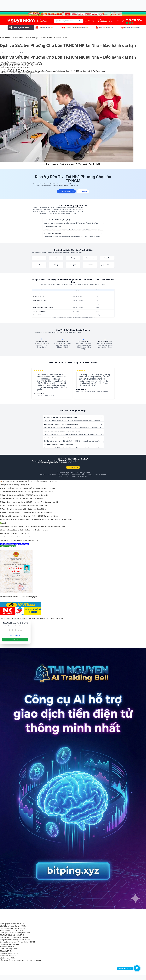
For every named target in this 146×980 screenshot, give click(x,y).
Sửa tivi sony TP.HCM (7, 947)
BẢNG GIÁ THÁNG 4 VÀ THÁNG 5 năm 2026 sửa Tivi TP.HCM (20, 960)
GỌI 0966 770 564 (73, 467)
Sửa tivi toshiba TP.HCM (8, 956)
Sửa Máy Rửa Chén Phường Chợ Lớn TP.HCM (15, 933)
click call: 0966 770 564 (8, 546)
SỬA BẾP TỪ (64, 38)
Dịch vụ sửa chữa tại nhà (11, 52)
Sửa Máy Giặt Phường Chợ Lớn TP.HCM (13, 928)
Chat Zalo (83, 191)
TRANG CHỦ (4, 38)
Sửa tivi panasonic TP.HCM (9, 953)
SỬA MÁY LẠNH (34, 38)
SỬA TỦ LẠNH (13, 38)
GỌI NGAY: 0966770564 (66, 191)
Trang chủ (2, 52)
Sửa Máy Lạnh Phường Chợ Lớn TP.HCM (14, 924)
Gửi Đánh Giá (15, 640)
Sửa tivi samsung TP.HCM (9, 949)
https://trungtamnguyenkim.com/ (76, 476)
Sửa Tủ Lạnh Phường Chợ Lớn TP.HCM (13, 926)
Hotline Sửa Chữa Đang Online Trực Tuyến (14, 544)
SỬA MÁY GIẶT (23, 38)
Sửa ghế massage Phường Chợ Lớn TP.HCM (15, 940)
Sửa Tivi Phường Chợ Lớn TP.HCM (11, 931)
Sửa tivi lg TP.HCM (6, 951)
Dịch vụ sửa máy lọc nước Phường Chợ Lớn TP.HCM (17, 942)
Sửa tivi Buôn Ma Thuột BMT (10, 944)
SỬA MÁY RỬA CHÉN (52, 38)
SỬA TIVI (42, 38)
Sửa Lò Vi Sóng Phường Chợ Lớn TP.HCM (14, 937)
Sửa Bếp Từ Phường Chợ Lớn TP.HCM (13, 935)
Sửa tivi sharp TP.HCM (8, 958)
